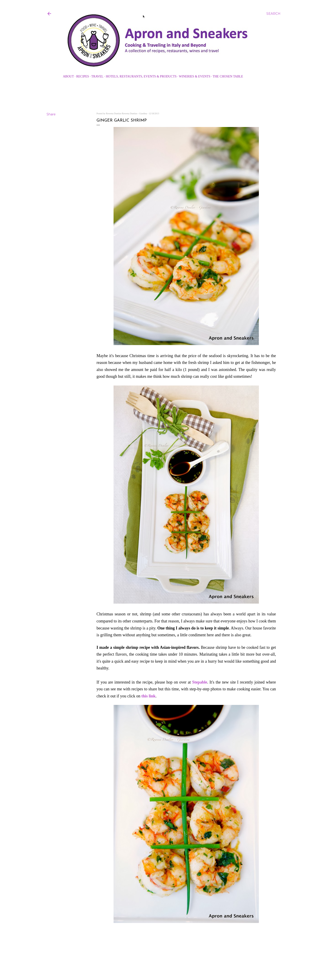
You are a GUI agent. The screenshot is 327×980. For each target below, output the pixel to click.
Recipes (83, 76)
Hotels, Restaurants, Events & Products (141, 76)
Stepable (200, 682)
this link (148, 696)
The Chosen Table (228, 76)
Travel (97, 76)
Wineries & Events (195, 76)
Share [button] (51, 114)
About (68, 76)
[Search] (273, 14)
